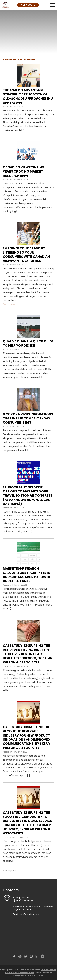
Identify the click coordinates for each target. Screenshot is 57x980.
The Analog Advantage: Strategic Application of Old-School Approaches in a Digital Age (28, 96)
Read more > (10, 304)
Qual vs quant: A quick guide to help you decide (28, 343)
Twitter (26, 957)
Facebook (15, 957)
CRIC (29, 976)
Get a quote (28, 5)
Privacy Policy (49, 970)
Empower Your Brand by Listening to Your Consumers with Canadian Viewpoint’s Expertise (26, 255)
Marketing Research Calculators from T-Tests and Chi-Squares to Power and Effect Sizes (27, 575)
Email (42, 956)
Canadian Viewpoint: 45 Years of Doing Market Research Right (24, 171)
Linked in (37, 957)
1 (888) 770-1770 (23, 901)
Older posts (9, 870)
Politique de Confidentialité (20, 973)
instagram (31, 957)
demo (20, 956)
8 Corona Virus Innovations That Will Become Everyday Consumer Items (28, 418)
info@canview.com (29, 914)
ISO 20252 (39, 976)
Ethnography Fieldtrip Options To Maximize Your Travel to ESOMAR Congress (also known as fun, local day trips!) (28, 495)
